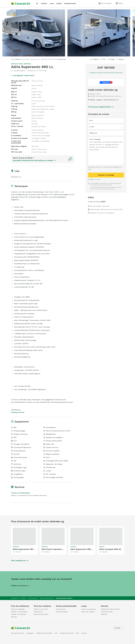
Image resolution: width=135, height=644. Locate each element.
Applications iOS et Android (110, 609)
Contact (84, 633)
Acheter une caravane (19, 614)
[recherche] (38, 3)
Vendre (59, 3)
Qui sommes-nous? (18, 633)
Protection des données (44, 633)
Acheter (44, 3)
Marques (14, 617)
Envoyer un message (106, 175)
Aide (77, 633)
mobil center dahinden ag (103, 90)
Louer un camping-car (89, 609)
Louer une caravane (88, 612)
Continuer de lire (18, 412)
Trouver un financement (20, 493)
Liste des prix (38, 612)
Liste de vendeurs (62, 612)
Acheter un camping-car (19, 612)
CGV (92, 179)
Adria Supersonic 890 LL (82, 549)
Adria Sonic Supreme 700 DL (55, 549)
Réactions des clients (41, 614)
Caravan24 (15, 598)
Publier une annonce (19, 586)
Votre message (95, 139)
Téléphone (93, 133)
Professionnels (70, 3)
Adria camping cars (19, 560)
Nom (91, 120)
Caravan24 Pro (61, 609)
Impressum (30, 633)
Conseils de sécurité (67, 633)
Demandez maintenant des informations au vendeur (33, 160)
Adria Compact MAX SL (110, 549)
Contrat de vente (107, 612)
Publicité (104, 614)
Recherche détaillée (18, 609)
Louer (52, 3)
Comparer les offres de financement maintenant (106, 73)
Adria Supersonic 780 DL (24, 549)
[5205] (118, 628)
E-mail (92, 127)
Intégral (27, 64)
